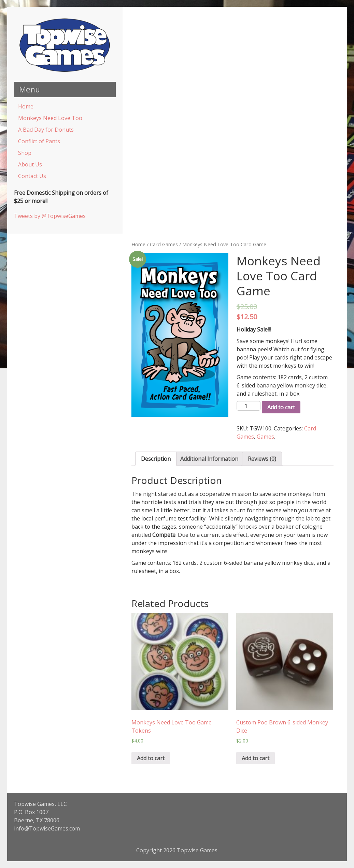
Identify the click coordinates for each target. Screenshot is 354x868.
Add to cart (281, 407)
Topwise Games (197, 850)
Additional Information (209, 459)
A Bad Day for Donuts (46, 130)
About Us (30, 164)
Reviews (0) (262, 459)
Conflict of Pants (39, 141)
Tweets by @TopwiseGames (50, 216)
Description (156, 459)
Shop (25, 153)
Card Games (164, 244)
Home (26, 106)
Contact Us (32, 176)
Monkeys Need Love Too (50, 118)
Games (265, 437)
